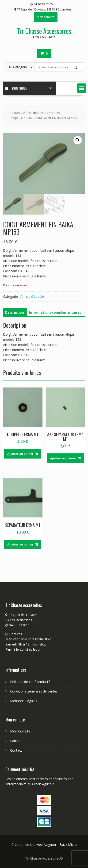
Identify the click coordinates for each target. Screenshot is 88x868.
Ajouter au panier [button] (20, 454)
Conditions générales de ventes (34, 691)
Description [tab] (15, 312)
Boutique (16, 88)
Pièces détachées (36, 113)
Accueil (15, 113)
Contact (16, 750)
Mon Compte (20, 731)
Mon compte (46, 17)
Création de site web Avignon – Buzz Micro (44, 845)
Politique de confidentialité (30, 682)
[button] (82, 88)
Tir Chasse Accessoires (44, 31)
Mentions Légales (24, 701)
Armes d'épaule (32, 296)
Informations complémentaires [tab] (55, 312)
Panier (15, 741)
